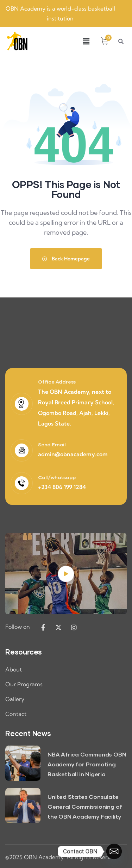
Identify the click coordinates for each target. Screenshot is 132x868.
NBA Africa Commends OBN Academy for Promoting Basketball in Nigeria (87, 764)
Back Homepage (66, 259)
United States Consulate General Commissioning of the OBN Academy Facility (85, 806)
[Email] (114, 851)
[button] (86, 41)
